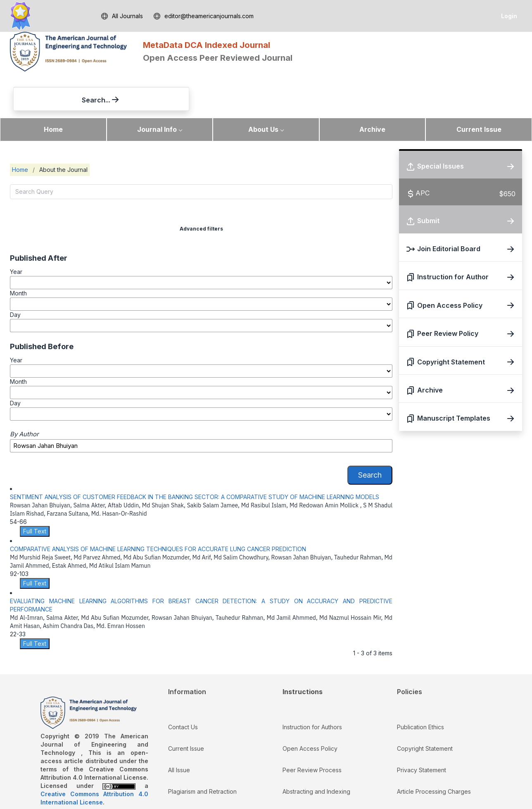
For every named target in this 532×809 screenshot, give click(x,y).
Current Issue (479, 92)
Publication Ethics (420, 689)
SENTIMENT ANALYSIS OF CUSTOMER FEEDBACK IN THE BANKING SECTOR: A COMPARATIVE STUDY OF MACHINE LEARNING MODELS (195, 459)
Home (53, 92)
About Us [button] (263, 92)
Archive (372, 92)
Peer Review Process (312, 732)
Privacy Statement (422, 732)
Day (15, 277)
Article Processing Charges (434, 754)
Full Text (35, 494)
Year (16, 234)
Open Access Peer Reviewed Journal (218, 58)
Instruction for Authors (312, 689)
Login (509, 16)
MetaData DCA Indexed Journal (207, 45)
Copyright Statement (425, 711)
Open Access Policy (310, 711)
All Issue (179, 732)
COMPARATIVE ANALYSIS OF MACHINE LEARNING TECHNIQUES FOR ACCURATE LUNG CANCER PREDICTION (158, 511)
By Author (24, 397)
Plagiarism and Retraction (202, 754)
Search (370, 437)
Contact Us (183, 689)
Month (18, 256)
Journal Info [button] (157, 92)
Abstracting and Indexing (316, 754)
